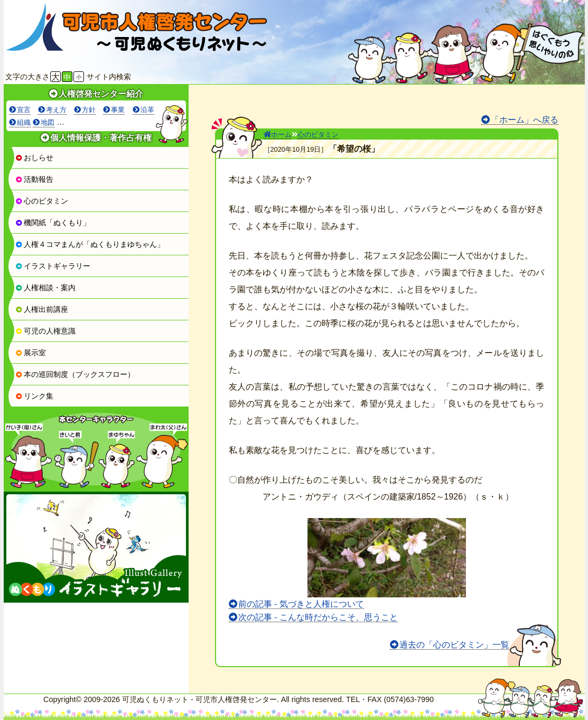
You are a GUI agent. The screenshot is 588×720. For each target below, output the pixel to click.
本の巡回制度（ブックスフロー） (75, 374)
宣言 (24, 110)
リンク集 (34, 396)
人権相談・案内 (45, 288)
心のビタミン (42, 201)
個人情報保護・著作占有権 (101, 138)
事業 (118, 110)
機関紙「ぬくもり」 (53, 223)
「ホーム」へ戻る (525, 120)
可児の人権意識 (45, 331)
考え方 (56, 110)
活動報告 (34, 179)
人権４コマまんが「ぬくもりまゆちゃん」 (90, 244)
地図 (48, 122)
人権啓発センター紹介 (101, 94)
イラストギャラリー (53, 266)
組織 (24, 122)
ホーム (278, 135)
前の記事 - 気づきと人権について (301, 604)
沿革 (147, 110)
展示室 (31, 353)
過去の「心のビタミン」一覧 (454, 645)
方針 (89, 110)
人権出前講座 (42, 309)
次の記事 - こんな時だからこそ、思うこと (318, 617)
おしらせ (34, 158)
